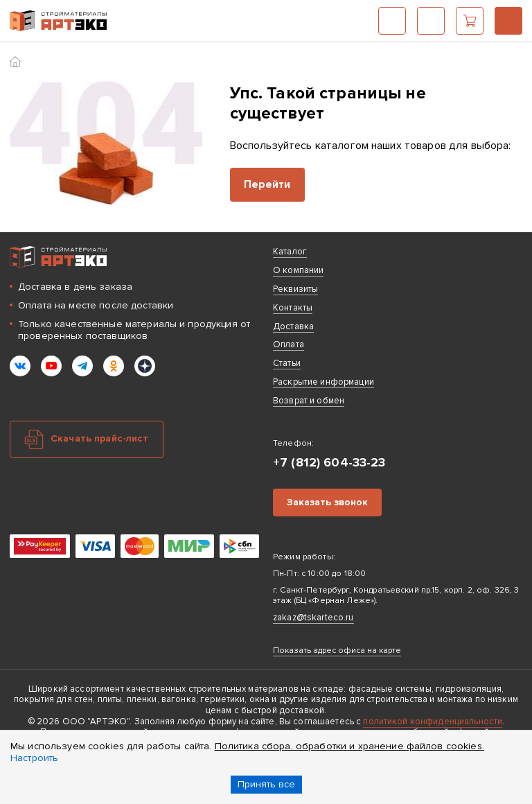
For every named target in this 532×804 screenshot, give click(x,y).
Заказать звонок (327, 502)
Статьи (287, 363)
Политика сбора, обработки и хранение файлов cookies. (349, 746)
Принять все (266, 784)
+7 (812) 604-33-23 (508, 21)
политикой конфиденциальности (433, 722)
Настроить (34, 758)
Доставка (293, 326)
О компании (298, 270)
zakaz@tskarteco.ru (313, 618)
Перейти (267, 184)
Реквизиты (295, 289)
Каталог (392, 21)
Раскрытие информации (323, 382)
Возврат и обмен (309, 401)
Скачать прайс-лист (100, 438)
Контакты (293, 308)
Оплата (289, 344)
